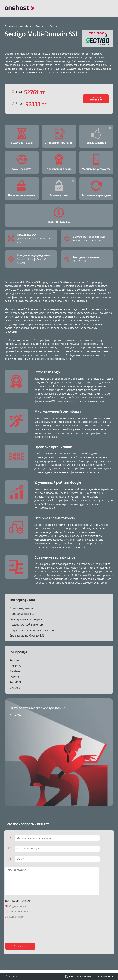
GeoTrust (15, 675)
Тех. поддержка (20, 915)
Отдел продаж (19, 909)
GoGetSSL (16, 669)
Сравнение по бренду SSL (27, 639)
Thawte (14, 680)
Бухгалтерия (18, 920)
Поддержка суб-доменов (26, 628)
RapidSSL (15, 686)
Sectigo (14, 664)
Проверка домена (22, 612)
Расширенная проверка (26, 623)
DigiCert (15, 691)
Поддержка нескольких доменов (32, 633)
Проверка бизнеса (22, 617)
